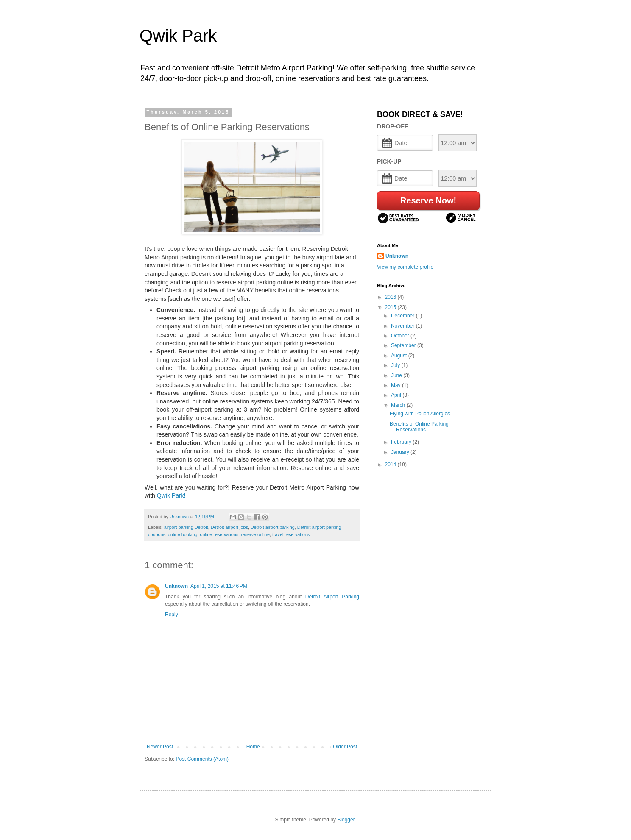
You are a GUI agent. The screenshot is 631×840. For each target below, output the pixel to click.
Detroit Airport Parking (332, 597)
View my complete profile (405, 267)
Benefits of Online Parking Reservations (419, 427)
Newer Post (160, 747)
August (400, 356)
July (396, 365)
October (401, 336)
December (403, 316)
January (401, 452)
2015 (391, 307)
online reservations (219, 534)
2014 (391, 465)
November (403, 326)
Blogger (346, 820)
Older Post (345, 747)
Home (253, 747)
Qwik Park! (172, 495)
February (402, 442)
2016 (391, 297)
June (397, 375)
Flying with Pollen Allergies (420, 414)
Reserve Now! (428, 200)
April (397, 395)
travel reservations (291, 534)
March (399, 405)
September (404, 345)
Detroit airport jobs (229, 527)
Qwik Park (178, 36)
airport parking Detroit (186, 527)
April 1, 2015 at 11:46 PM (219, 586)
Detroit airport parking (273, 527)
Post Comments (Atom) (202, 759)
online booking (183, 534)
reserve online (255, 534)
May (396, 385)
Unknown (176, 586)
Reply (172, 615)
